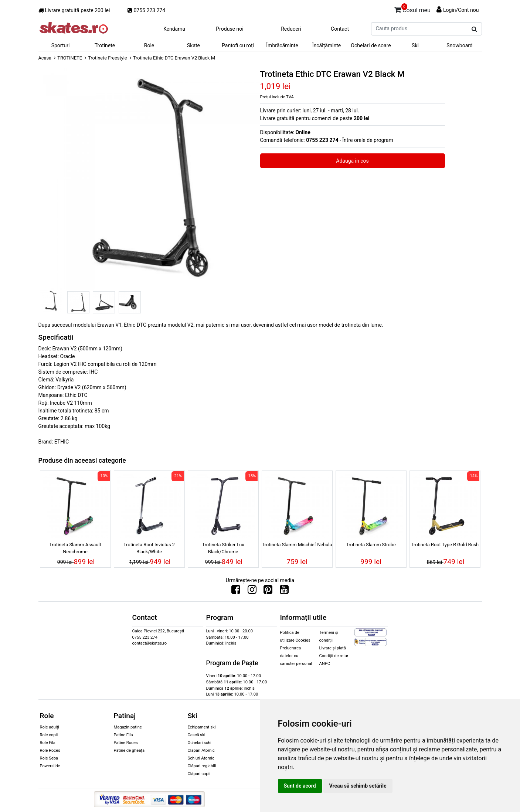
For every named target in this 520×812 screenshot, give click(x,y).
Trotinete (105, 45)
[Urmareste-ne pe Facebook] (236, 591)
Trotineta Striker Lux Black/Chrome (223, 548)
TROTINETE (70, 58)
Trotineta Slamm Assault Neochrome (75, 548)
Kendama (174, 29)
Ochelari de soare (371, 45)
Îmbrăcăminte (282, 45)
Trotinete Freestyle (107, 58)
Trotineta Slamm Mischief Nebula (297, 545)
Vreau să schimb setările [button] (358, 786)
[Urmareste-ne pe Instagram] (252, 591)
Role (149, 45)
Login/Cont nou (461, 10)
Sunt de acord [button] (300, 786)
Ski (415, 45)
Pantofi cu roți (238, 45)
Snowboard (460, 45)
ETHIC (62, 442)
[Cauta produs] (474, 29)
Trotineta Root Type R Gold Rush (445, 545)
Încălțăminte (327, 45)
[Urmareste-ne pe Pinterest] (268, 591)
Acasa (45, 58)
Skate (193, 45)
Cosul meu (412, 9)
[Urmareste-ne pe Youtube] (284, 591)
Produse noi (230, 29)
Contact (340, 29)
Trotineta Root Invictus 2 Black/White (149, 548)
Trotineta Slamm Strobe (371, 545)
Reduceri (291, 29)
